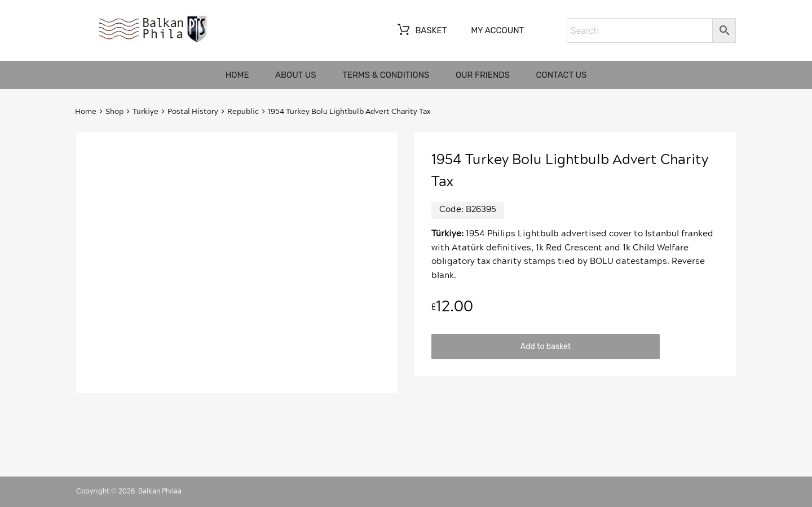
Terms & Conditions (386, 75)
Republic (243, 112)
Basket (421, 31)
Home (237, 75)
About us (296, 75)
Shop (114, 112)
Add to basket (546, 346)
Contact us (562, 75)
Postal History (193, 112)
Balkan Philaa (160, 491)
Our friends (483, 75)
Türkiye (145, 112)
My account (497, 30)
